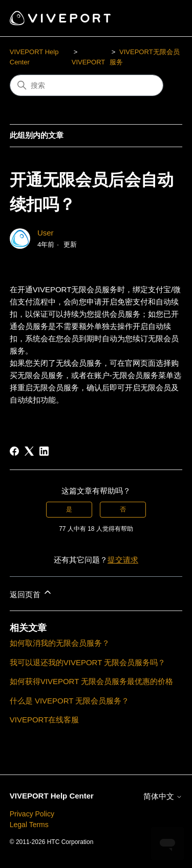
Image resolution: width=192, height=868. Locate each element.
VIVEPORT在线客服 (45, 720)
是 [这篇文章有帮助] (69, 509)
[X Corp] (29, 451)
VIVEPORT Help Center (52, 796)
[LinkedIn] (44, 451)
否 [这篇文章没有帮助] (123, 509)
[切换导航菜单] (164, 18)
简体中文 (163, 796)
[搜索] (87, 85)
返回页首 (31, 593)
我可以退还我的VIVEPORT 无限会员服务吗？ (88, 662)
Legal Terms (29, 825)
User (46, 233)
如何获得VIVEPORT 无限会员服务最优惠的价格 (91, 681)
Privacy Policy (32, 814)
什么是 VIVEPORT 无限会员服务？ (70, 701)
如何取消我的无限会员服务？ (60, 643)
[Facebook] (14, 451)
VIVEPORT (89, 62)
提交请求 (123, 560)
